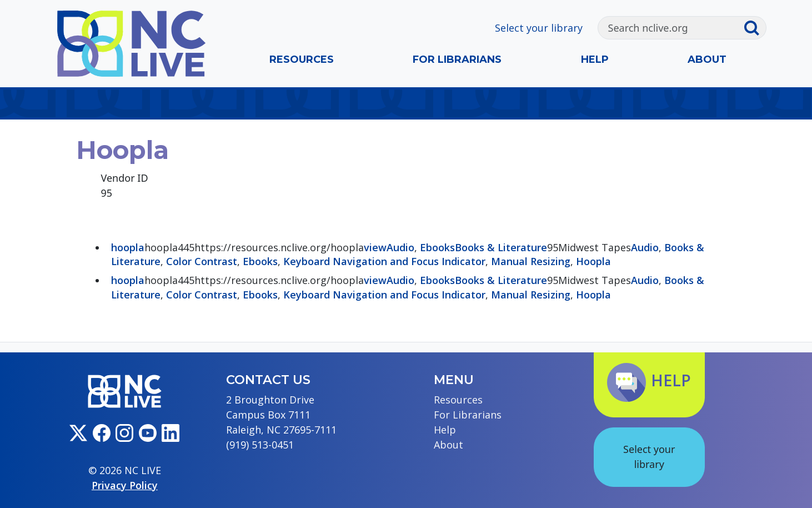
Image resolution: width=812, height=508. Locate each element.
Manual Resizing (531, 261)
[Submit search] (755, 28)
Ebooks (437, 247)
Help (595, 59)
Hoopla (593, 261)
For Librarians (457, 59)
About (707, 59)
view (375, 247)
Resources (302, 59)
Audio (400, 247)
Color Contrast (202, 261)
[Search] (670, 28)
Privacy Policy (125, 485)
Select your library (539, 28)
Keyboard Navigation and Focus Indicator (384, 261)
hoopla (128, 247)
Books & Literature (501, 247)
